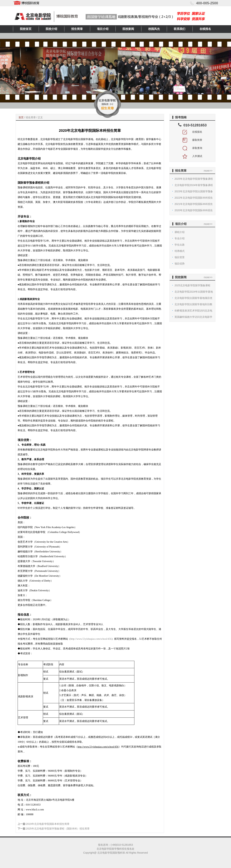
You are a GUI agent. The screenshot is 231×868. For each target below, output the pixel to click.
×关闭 (116, 90)
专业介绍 (180, 238)
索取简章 (192, 140)
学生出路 (180, 245)
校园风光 (154, 29)
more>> (208, 171)
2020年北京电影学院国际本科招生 (194, 210)
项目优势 (180, 264)
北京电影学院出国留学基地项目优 (193, 298)
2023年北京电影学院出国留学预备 (194, 191)
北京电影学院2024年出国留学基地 (194, 292)
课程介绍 (180, 232)
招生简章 (77, 29)
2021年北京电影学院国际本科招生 (194, 204)
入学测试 (192, 156)
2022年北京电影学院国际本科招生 (194, 198)
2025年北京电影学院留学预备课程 (194, 179)
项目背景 (180, 257)
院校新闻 (128, 29)
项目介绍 (103, 29)
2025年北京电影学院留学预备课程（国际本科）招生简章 (58, 829)
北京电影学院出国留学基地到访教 (193, 304)
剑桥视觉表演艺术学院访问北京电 (193, 311)
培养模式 (180, 251)
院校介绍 (51, 29)
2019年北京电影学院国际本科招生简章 (48, 824)
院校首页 (26, 29)
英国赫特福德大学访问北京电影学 (193, 317)
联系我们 (180, 29)
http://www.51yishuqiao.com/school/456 (91, 639)
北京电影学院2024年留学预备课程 (194, 185)
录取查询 (192, 148)
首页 (21, 117)
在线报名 (205, 29)
